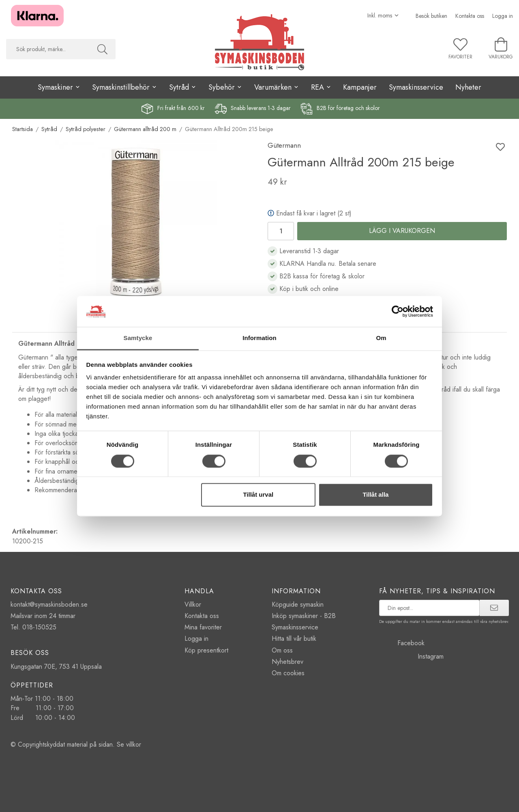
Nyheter (468, 87)
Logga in (503, 16)
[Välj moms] (383, 15)
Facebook (402, 643)
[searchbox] (48, 49)
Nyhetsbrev (287, 662)
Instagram (411, 656)
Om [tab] (381, 338)
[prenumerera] (494, 608)
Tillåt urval (258, 495)
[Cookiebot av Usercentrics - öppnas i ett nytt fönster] (398, 311)
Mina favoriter (203, 627)
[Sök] (102, 49)
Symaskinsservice (416, 87)
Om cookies (288, 673)
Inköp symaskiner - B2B (304, 616)
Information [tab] (259, 338)
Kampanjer (360, 87)
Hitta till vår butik (294, 639)
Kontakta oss (470, 16)
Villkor (193, 604)
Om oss (282, 650)
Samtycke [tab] (138, 338)
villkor (134, 744)
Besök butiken (431, 16)
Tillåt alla (375, 495)
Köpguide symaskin (298, 604)
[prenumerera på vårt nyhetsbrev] (430, 608)
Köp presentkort (206, 650)
